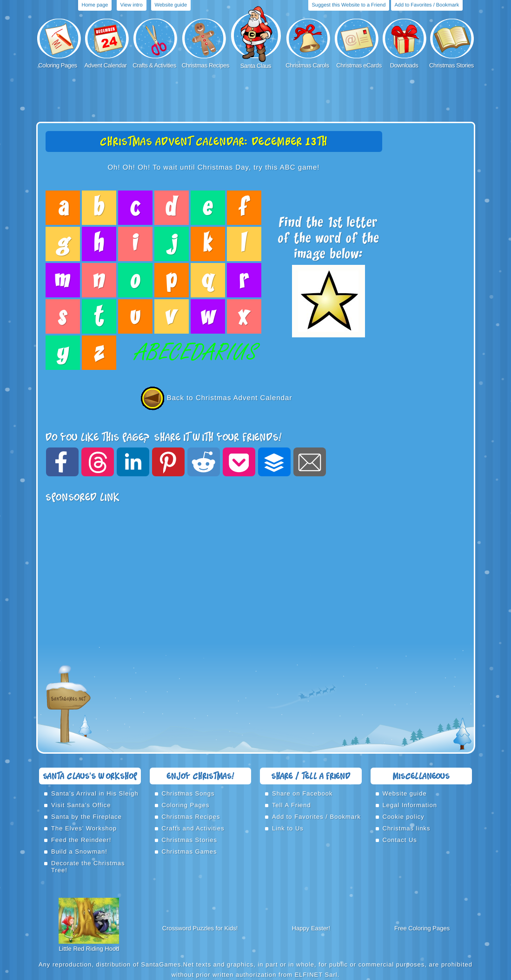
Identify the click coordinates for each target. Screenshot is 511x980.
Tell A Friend (292, 805)
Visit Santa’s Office (81, 805)
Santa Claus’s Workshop (90, 776)
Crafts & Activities (154, 65)
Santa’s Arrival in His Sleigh (95, 793)
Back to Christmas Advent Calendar (214, 398)
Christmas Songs (188, 793)
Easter (320, 928)
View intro (132, 5)
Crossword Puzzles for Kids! (200, 928)
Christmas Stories (451, 65)
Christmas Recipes (206, 65)
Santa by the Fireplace (86, 817)
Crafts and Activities (193, 828)
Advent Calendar (106, 65)
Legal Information (410, 805)
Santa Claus (256, 66)
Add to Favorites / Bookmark (427, 5)
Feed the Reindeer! (81, 840)
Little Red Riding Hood (89, 949)
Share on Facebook (302, 793)
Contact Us (400, 840)
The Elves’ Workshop (84, 828)
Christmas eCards (359, 65)
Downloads (404, 65)
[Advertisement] (256, 96)
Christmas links (407, 828)
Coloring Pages (57, 65)
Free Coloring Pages (422, 928)
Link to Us (288, 828)
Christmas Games (189, 852)
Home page (95, 5)
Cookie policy (404, 817)
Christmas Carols (307, 65)
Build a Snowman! (79, 852)
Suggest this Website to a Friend (349, 5)
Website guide (171, 5)
